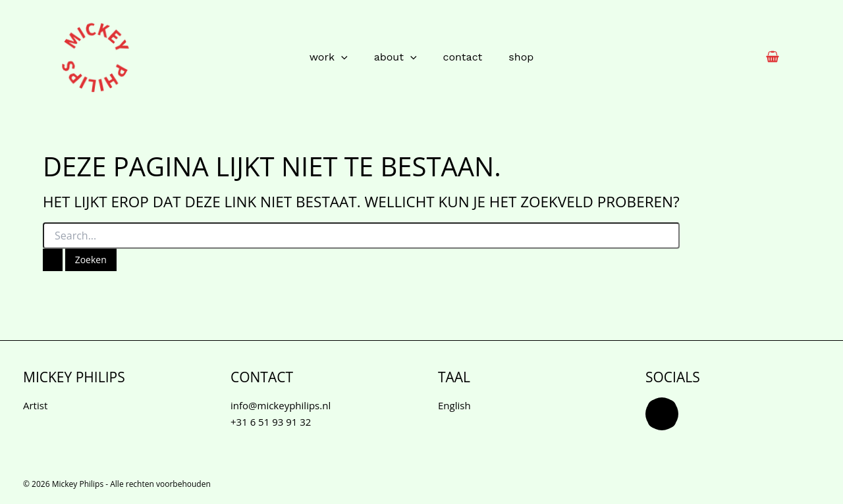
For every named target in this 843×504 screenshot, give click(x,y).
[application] (341, 57)
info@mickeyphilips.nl (281, 405)
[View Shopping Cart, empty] (773, 58)
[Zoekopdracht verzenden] (53, 260)
